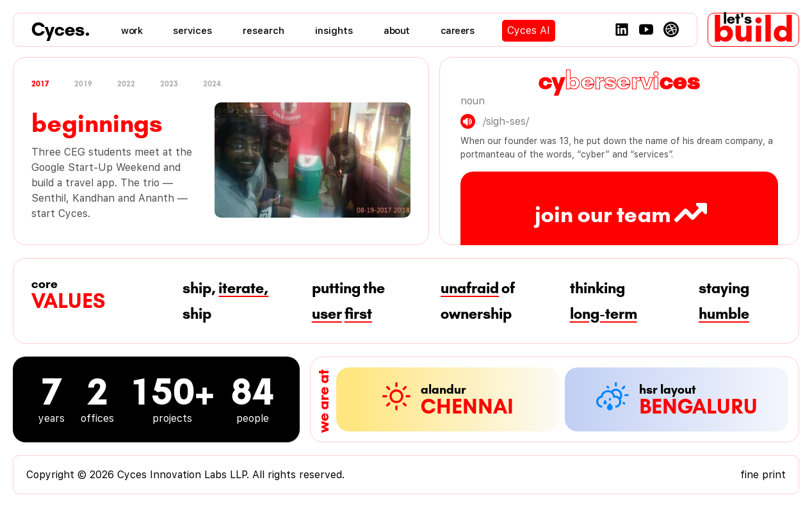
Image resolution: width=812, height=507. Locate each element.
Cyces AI (529, 30)
